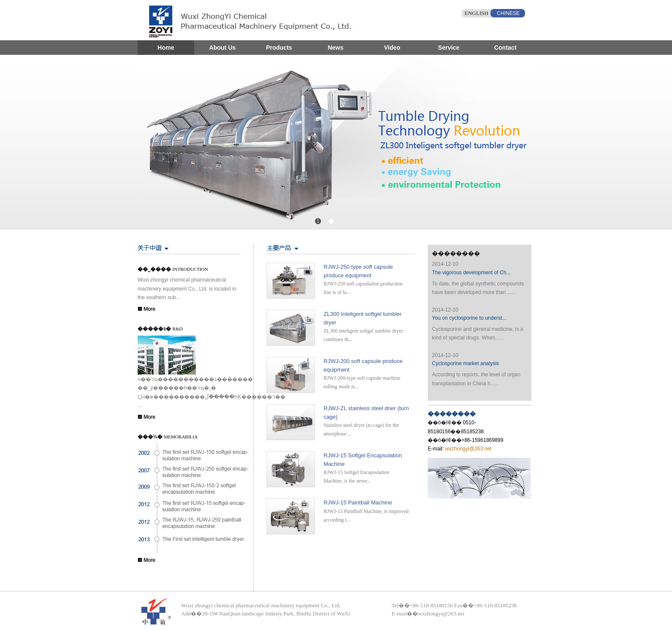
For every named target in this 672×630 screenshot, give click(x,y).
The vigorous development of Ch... (471, 273)
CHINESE (508, 13)
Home (166, 48)
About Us (222, 48)
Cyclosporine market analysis (465, 363)
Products (279, 48)
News (336, 48)
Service (449, 48)
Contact (505, 48)
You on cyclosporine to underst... (469, 318)
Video (392, 48)
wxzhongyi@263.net (468, 449)
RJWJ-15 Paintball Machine (358, 502)
